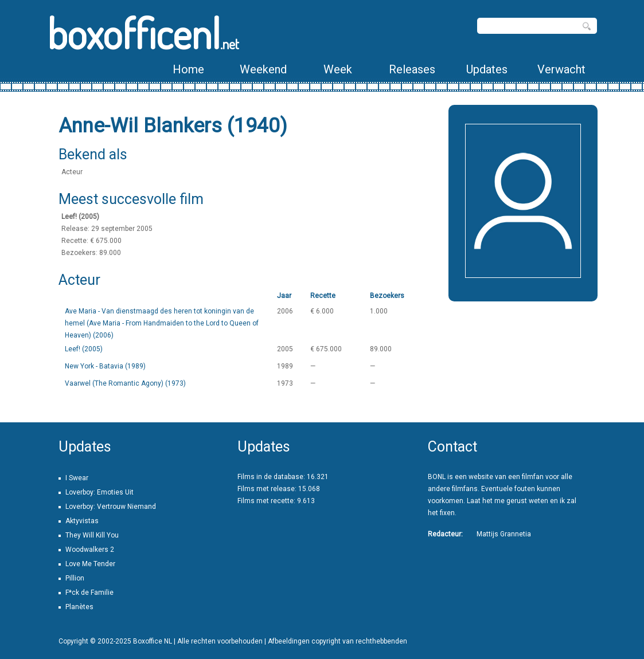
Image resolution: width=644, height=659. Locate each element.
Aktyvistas (82, 521)
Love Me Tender (90, 564)
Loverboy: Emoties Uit (99, 492)
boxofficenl (143, 33)
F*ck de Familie (89, 593)
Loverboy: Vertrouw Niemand (111, 507)
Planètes (79, 607)
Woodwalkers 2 (90, 550)
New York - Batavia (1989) (105, 366)
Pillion (75, 578)
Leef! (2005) (84, 349)
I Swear (77, 478)
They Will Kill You (92, 535)
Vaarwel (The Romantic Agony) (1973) (125, 383)
